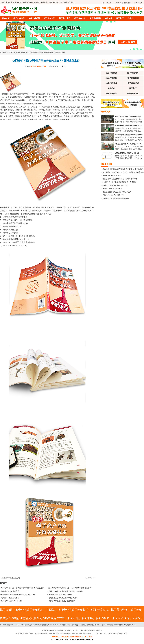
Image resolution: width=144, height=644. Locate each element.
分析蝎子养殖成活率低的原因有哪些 (62, 601)
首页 (10, 53)
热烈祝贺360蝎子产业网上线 (11, 601)
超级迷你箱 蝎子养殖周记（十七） (127, 153)
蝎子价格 (109, 18)
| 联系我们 (91, 630)
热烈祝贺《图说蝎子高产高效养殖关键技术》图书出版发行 (22, 588)
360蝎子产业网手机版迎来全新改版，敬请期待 (18, 595)
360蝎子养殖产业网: (7, 2)
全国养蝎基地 (107, 3)
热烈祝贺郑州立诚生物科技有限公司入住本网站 (66, 591)
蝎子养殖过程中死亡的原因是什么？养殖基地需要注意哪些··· (70, 588)
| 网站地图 (99, 630)
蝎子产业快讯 (19, 18)
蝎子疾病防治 (111, 94)
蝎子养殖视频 (95, 18)
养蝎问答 (118, 3)
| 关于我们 (76, 630)
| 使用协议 (68, 630)
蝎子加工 (120, 18)
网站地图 (128, 3)
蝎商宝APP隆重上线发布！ (12, 578)
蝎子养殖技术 (80, 18)
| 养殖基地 (83, 630)
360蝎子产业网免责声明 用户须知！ (62, 595)
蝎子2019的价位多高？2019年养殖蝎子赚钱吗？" (34, 625)
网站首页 (6, 18)
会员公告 (17, 53)
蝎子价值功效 (133, 94)
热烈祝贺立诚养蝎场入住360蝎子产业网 (63, 598)
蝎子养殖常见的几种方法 (10, 591)
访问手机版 (138, 3)
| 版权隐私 (60, 630)
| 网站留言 (52, 630)
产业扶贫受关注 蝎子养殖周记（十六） (129, 144)
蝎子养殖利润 (65, 18)
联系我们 (131, 18)
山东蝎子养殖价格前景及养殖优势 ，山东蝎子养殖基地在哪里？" (77, 625)
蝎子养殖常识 (50, 18)
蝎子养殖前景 (34, 18)
